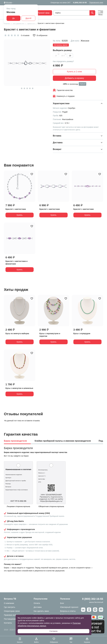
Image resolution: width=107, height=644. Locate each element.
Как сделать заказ (41, 611)
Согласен (53, 631)
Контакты (8, 623)
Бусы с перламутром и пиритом (50, 335)
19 (70, 56)
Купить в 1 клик (74, 72)
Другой (28, 18)
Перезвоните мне (96, 2)
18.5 (63, 56)
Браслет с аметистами (16, 209)
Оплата (37, 603)
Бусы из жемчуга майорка (17, 333)
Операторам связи (12, 611)
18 (56, 56)
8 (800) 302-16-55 (80, 3)
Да (13, 18)
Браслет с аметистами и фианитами (16, 263)
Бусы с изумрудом (82, 333)
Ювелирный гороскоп (69, 607)
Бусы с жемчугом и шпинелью (19, 388)
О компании (9, 603)
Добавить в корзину (74, 78)
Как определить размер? (63, 61)
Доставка (38, 607)
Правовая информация (14, 615)
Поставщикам (10, 619)
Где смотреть (10, 607)
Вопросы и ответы (68, 611)
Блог (62, 603)
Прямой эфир (42, 13)
